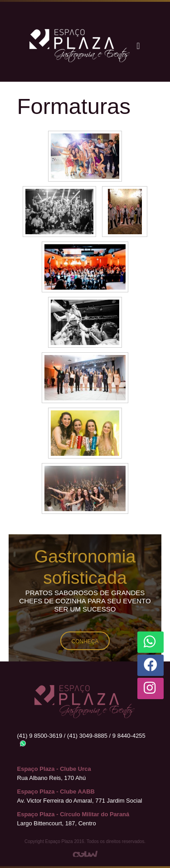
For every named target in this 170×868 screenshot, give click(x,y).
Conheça (85, 641)
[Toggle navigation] (138, 46)
